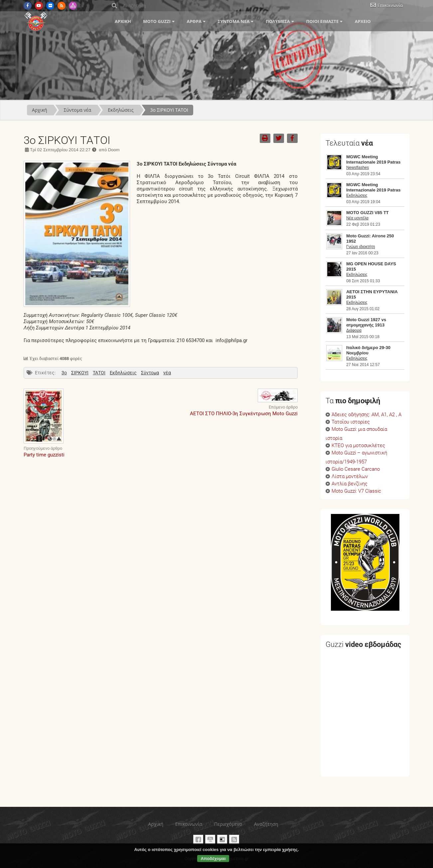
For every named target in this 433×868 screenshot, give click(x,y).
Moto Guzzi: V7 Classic (356, 491)
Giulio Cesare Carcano (356, 469)
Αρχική (123, 21)
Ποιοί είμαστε (322, 21)
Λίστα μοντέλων (350, 477)
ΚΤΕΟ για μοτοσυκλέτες (358, 446)
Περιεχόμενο (228, 824)
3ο (64, 373)
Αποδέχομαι (213, 859)
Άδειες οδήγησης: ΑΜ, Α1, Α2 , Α (366, 415)
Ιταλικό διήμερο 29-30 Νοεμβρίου (368, 350)
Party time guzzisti (44, 455)
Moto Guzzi (157, 21)
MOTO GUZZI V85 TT (367, 213)
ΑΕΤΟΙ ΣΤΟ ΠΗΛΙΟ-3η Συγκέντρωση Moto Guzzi (244, 414)
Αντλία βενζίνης (350, 484)
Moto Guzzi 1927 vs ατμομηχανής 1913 (366, 322)
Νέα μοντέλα (357, 218)
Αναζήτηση (266, 824)
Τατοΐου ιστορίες (351, 422)
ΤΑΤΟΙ (99, 373)
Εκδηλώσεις (121, 110)
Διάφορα (354, 330)
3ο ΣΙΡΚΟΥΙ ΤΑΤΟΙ (169, 110)
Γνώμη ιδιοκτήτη (361, 247)
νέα (167, 373)
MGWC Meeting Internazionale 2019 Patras (373, 159)
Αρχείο (363, 21)
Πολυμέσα (278, 21)
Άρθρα (194, 21)
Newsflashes (358, 168)
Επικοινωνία (390, 5)
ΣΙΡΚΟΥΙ (80, 373)
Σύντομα (150, 373)
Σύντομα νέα (234, 21)
